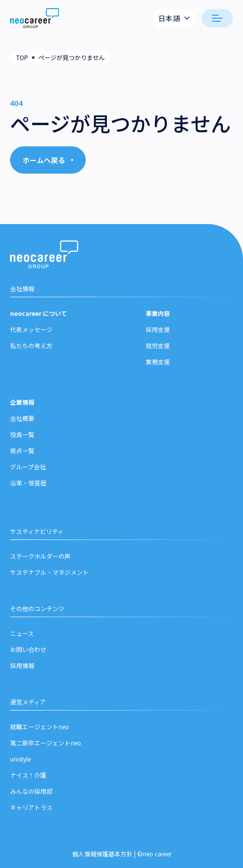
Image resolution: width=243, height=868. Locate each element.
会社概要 (22, 418)
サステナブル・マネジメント (49, 572)
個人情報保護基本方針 (102, 854)
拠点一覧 (22, 450)
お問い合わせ (28, 649)
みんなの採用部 (31, 791)
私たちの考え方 (31, 345)
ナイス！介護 (28, 775)
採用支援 (158, 329)
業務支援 (158, 362)
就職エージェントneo (40, 726)
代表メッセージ (31, 329)
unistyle (20, 759)
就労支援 (158, 345)
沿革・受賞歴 (28, 483)
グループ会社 (28, 467)
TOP (22, 57)
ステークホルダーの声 (40, 556)
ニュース (22, 633)
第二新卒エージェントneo (46, 743)
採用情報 (22, 665)
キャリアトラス (31, 807)
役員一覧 (22, 434)
